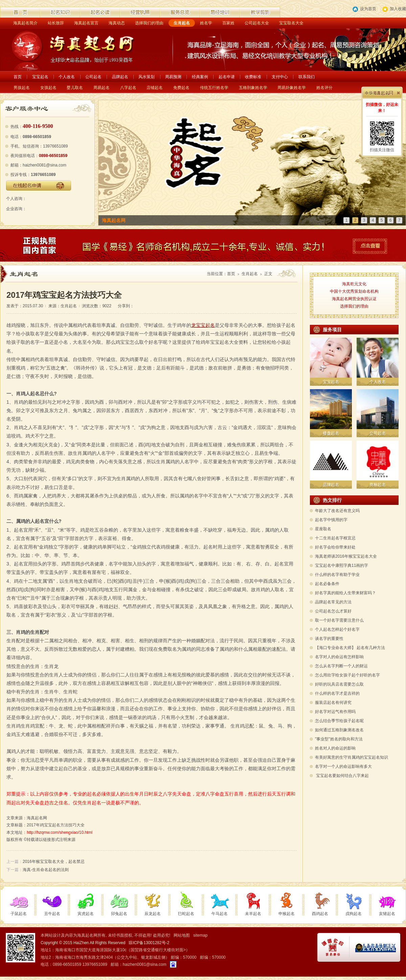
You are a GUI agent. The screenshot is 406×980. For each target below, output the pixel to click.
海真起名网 (37, 818)
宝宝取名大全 (291, 23)
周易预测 (173, 77)
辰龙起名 (153, 914)
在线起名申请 (39, 185)
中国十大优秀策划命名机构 (354, 291)
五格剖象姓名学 (253, 88)
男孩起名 (22, 88)
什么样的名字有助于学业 (337, 575)
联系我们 (307, 77)
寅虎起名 (86, 914)
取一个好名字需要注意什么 (339, 620)
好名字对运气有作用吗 (335, 712)
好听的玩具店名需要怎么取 (339, 684)
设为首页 (364, 9)
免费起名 (181, 88)
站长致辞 (56, 23)
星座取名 (323, 529)
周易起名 (101, 88)
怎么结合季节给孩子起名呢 (339, 721)
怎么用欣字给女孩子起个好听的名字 (347, 675)
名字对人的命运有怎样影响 (339, 657)
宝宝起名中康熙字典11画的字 (342, 565)
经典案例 (200, 77)
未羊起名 (253, 914)
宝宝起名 (40, 77)
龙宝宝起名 (203, 325)
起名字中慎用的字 (331, 520)
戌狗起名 (354, 914)
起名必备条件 (327, 584)
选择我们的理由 (149, 23)
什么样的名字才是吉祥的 (337, 693)
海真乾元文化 (354, 284)
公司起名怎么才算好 (333, 611)
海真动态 (117, 23)
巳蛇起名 (186, 914)
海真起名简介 (25, 23)
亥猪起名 (387, 914)
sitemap (200, 935)
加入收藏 (394, 9)
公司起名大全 (257, 23)
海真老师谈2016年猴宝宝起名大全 (346, 556)
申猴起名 (287, 914)
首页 (18, 77)
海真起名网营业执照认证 (354, 299)
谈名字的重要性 (329, 639)
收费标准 (253, 77)
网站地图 (182, 935)
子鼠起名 (19, 914)
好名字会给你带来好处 (335, 547)
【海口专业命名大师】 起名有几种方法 (350, 648)
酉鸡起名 (320, 914)
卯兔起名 (119, 914)
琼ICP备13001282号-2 (149, 943)
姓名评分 (324, 88)
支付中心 (280, 77)
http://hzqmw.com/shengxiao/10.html (60, 832)
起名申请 (227, 77)
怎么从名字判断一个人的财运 (341, 666)
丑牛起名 (52, 914)
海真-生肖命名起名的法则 (46, 870)
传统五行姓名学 (214, 88)
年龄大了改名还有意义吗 (337, 511)
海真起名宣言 (86, 23)
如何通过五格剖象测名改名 (339, 730)
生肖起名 (182, 23)
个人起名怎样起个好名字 (337, 629)
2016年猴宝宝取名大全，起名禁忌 (54, 862)
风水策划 (146, 77)
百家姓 (228, 23)
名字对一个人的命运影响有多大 (343, 766)
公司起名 (93, 77)
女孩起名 (48, 88)
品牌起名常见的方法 (333, 602)
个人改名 (67, 77)
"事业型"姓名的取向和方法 (339, 739)
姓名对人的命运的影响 (335, 748)
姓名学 (206, 23)
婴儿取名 (75, 88)
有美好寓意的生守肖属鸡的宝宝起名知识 (352, 757)
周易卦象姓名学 (292, 88)
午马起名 (220, 914)
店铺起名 (155, 88)
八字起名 (128, 88)
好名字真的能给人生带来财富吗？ (345, 593)
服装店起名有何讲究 (333, 703)
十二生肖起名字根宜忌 (335, 538)
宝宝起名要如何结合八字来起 (343, 776)
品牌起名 (120, 77)
